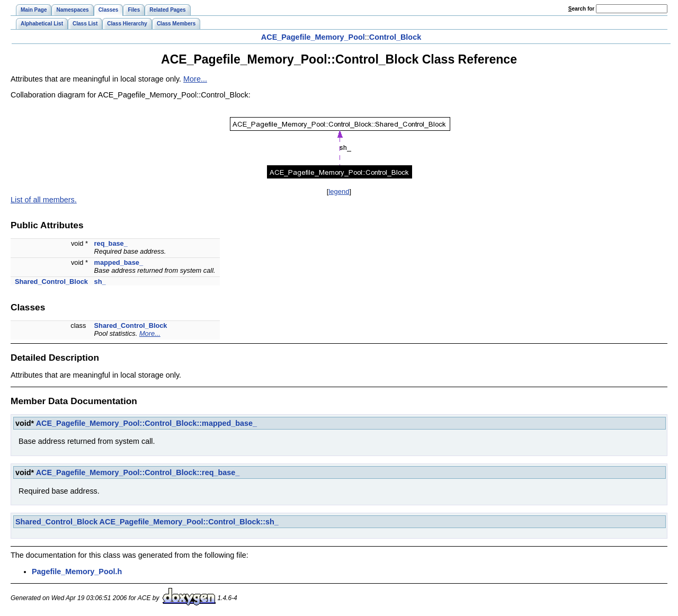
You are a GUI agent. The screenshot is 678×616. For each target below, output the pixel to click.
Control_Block (395, 37)
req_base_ (111, 243)
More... (195, 79)
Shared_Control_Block (51, 282)
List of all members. (44, 200)
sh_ (100, 282)
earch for (581, 9)
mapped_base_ (119, 262)
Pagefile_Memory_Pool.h (77, 572)
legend (339, 191)
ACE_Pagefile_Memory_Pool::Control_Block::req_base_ (138, 472)
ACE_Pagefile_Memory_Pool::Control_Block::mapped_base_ (146, 423)
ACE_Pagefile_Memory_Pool (313, 37)
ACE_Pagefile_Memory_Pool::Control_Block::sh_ (189, 522)
